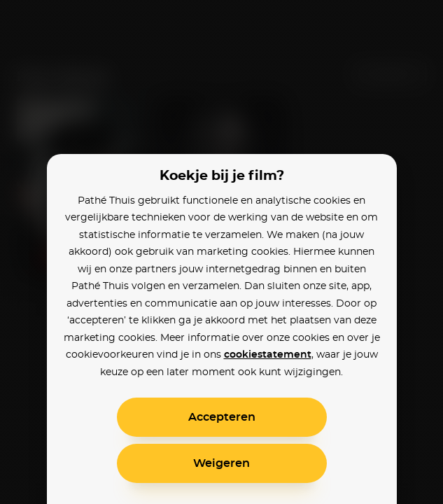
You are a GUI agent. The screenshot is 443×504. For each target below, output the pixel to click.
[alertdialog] (221, 252)
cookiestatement (268, 355)
